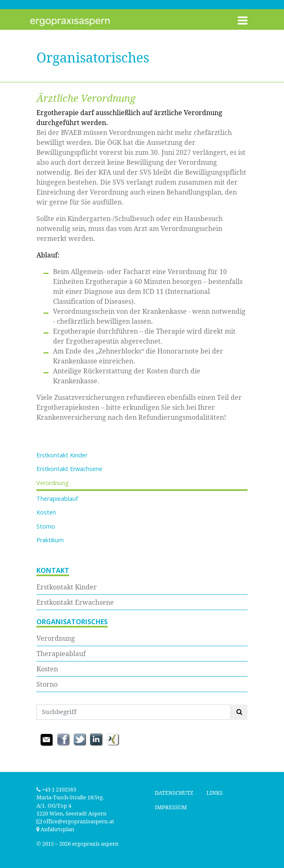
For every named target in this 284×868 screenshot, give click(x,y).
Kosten (46, 512)
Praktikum (50, 540)
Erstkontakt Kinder (62, 455)
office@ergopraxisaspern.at (79, 821)
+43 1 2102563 (56, 790)
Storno (46, 526)
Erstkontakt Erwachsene (69, 469)
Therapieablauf (57, 499)
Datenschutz (174, 793)
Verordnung (53, 483)
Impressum (171, 807)
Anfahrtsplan (55, 829)
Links (215, 793)
